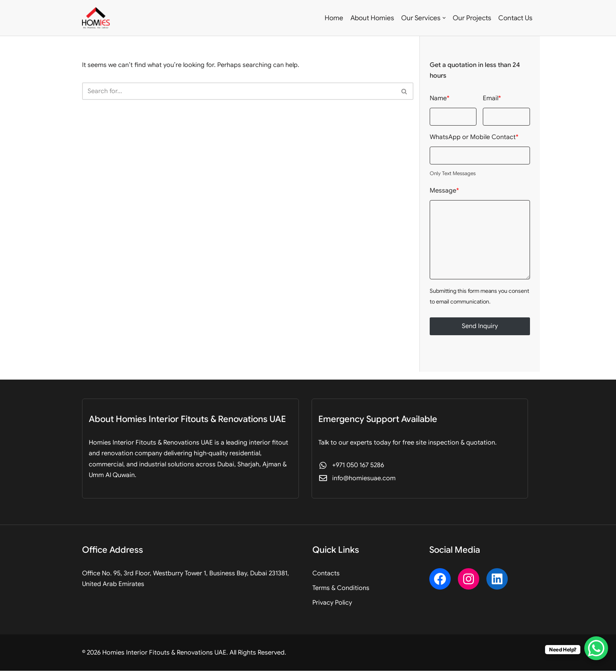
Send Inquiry (480, 327)
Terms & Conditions (341, 589)
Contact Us (515, 18)
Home (334, 18)
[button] (444, 18)
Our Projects (472, 18)
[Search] (239, 92)
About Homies (372, 18)
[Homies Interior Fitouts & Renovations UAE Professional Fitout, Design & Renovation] (96, 18)
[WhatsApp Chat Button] (596, 648)
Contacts (326, 574)
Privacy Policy (332, 604)
